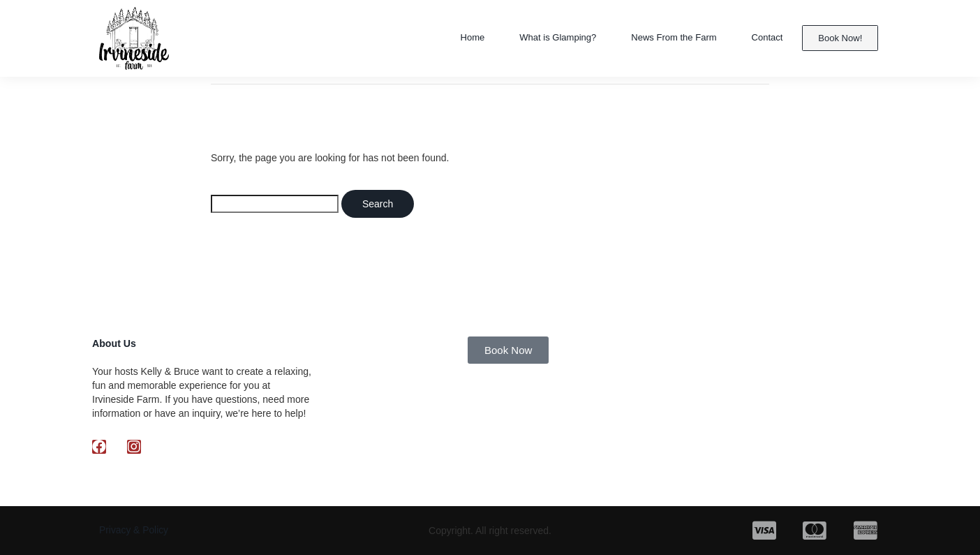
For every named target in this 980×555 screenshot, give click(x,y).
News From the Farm (663, 38)
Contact (765, 38)
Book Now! (841, 38)
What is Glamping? (533, 38)
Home (440, 38)
